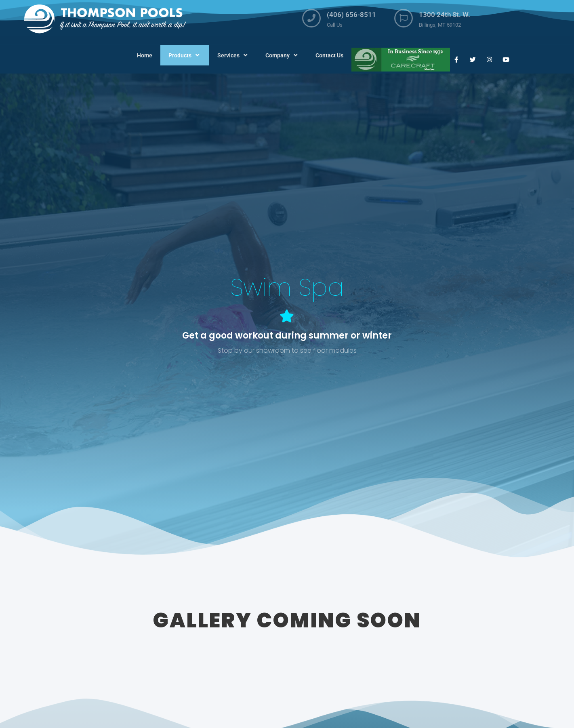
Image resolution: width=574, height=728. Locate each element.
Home (145, 55)
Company (282, 55)
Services (233, 55)
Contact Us (329, 55)
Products (185, 55)
